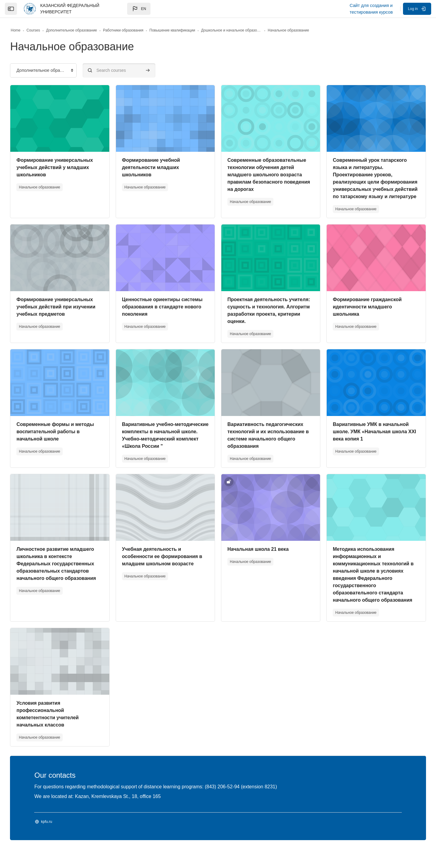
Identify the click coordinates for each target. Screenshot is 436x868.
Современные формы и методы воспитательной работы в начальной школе (69, 446)
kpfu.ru (61, 843)
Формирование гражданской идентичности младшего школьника (360, 314)
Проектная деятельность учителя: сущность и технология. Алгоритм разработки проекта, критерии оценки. (264, 321)
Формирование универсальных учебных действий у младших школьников (69, 167)
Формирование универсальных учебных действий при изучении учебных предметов (70, 314)
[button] (139, 9)
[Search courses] (133, 70)
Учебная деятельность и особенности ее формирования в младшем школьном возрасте (167, 578)
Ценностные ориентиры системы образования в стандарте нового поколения (164, 314)
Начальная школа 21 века (258, 571)
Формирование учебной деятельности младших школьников (158, 167)
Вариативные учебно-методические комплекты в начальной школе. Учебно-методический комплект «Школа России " (168, 453)
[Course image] (70, 118)
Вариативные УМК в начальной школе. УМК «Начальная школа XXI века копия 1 (364, 446)
